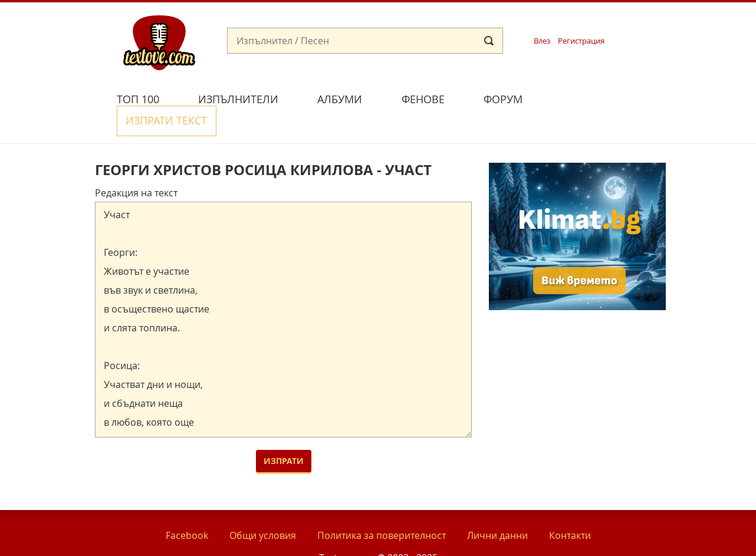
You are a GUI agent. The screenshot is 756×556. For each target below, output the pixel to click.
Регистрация (581, 41)
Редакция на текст (136, 166)
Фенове (423, 99)
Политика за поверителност (382, 508)
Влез (542, 41)
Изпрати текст (598, 98)
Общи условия (263, 508)
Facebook (187, 508)
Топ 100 (138, 99)
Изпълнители (238, 99)
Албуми (340, 99)
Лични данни (497, 508)
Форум (503, 99)
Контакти (570, 508)
